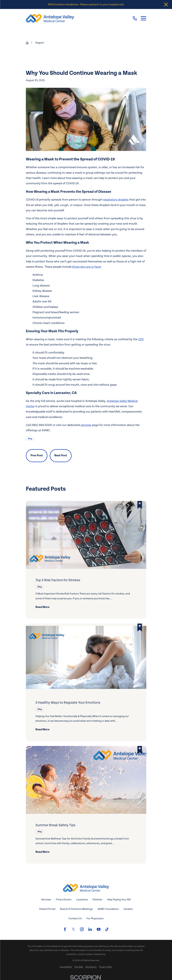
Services (46, 900)
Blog (30, 439)
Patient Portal (47, 909)
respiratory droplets (116, 200)
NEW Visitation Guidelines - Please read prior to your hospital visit (86, 4)
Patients (97, 900)
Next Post (61, 455)
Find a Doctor (64, 900)
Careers (128, 909)
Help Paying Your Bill (119, 900)
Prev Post (37, 455)
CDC (141, 339)
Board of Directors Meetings (76, 909)
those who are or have (86, 267)
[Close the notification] (166, 5)
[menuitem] (66, 967)
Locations (82, 900)
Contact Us (75, 918)
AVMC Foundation (108, 909)
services (86, 425)
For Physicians (95, 918)
